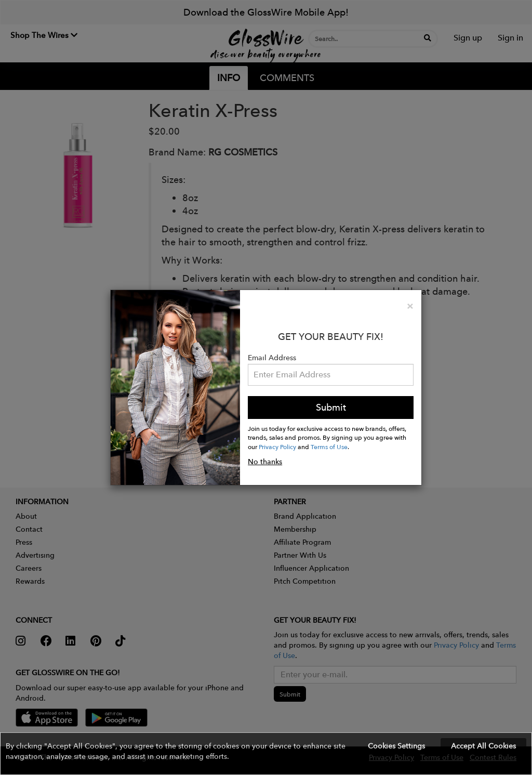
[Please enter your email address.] (331, 375)
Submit (331, 407)
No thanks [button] (265, 462)
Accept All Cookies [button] (483, 746)
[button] (266, 754)
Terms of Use (329, 446)
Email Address (272, 358)
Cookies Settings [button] (396, 746)
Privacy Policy (277, 446)
